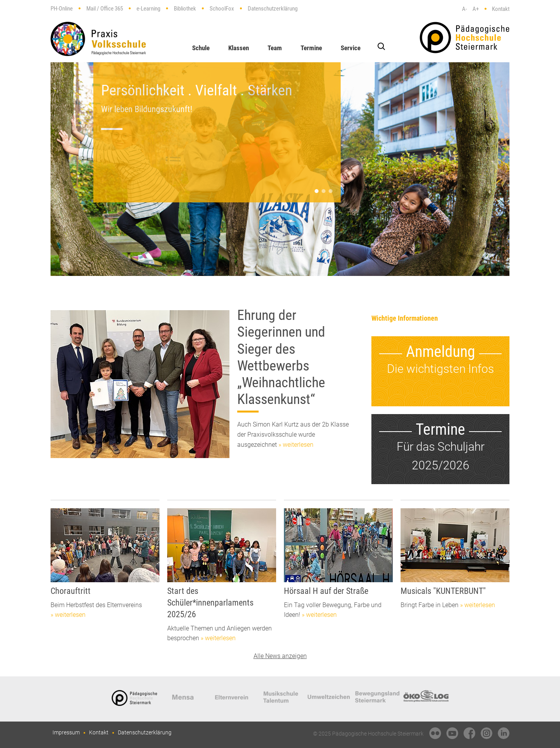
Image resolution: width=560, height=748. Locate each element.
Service (351, 48)
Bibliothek (185, 9)
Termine (311, 48)
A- (465, 9)
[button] (317, 191)
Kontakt (501, 9)
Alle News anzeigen (280, 656)
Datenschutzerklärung (273, 9)
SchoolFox (222, 9)
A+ (476, 9)
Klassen (239, 48)
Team (275, 48)
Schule (201, 48)
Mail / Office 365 (105, 9)
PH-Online (62, 9)
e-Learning (148, 9)
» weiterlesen (296, 445)
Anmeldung (441, 352)
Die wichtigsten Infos (440, 369)
